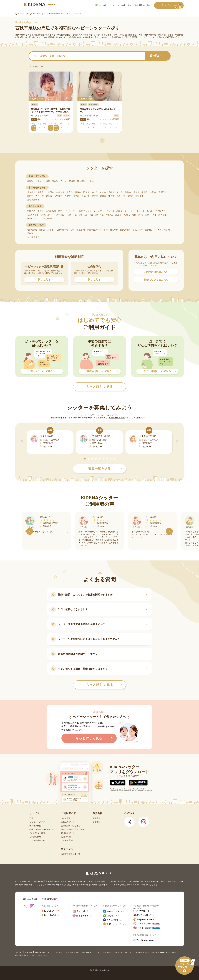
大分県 (64, 181)
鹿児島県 (81, 181)
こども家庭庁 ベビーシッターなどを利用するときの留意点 (156, 952)
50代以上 (162, 215)
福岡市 (41, 192)
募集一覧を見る (105, 469)
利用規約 (29, 952)
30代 (147, 215)
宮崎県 (72, 181)
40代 (154, 215)
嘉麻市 (103, 196)
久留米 (51, 230)
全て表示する (33, 200)
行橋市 (128, 192)
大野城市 (40, 196)
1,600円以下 (33, 215)
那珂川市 (139, 196)
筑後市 (111, 192)
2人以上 (141, 211)
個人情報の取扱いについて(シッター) (49, 952)
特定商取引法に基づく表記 (25, 955)
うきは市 (85, 196)
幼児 (134, 215)
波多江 (30, 233)
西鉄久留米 (125, 230)
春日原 (42, 230)
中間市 (145, 192)
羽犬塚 (159, 230)
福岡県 (30, 181)
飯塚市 (78, 192)
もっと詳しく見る (104, 685)
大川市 (120, 192)
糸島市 (130, 196)
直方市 (70, 192)
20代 (140, 215)
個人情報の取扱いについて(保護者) (79, 952)
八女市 (103, 192)
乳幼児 (127, 215)
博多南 (167, 230)
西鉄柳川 (149, 230)
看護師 (119, 211)
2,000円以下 (46, 215)
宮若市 (95, 196)
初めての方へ (102, 5)
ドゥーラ (110, 211)
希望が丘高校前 (94, 230)
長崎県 (47, 181)
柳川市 (95, 192)
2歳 (80, 215)
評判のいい (32, 218)
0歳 (70, 215)
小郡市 (153, 192)
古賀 (72, 230)
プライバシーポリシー (103, 952)
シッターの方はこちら (171, 5)
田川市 (86, 192)
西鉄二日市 (138, 230)
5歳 (97, 215)
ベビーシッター (95, 35)
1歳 (75, 215)
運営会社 (19, 952)
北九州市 (31, 192)
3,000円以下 (60, 215)
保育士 (41, 211)
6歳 (102, 215)
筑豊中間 (81, 230)
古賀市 (68, 196)
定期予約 (31, 211)
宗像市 (49, 196)
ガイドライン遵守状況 (123, 952)
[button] (85, 459)
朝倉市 (111, 196)
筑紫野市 (162, 192)
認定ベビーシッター (68, 211)
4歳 (91, 215)
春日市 (30, 196)
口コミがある (46, 218)
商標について (43, 955)
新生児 (118, 215)
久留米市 (60, 192)
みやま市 (121, 196)
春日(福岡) (32, 230)
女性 (133, 211)
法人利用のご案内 (143, 5)
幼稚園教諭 (51, 211)
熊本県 (55, 181)
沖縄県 (91, 181)
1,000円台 (161, 211)
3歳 (86, 215)
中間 (106, 230)
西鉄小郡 (114, 230)
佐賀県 (39, 181)
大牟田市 (50, 192)
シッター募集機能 (117, 418)
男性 (127, 211)
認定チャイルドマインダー (91, 211)
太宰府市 (58, 196)
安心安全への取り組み (122, 5)
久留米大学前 (62, 230)
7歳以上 (109, 215)
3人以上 (150, 211)
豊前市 (136, 192)
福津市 (76, 196)
